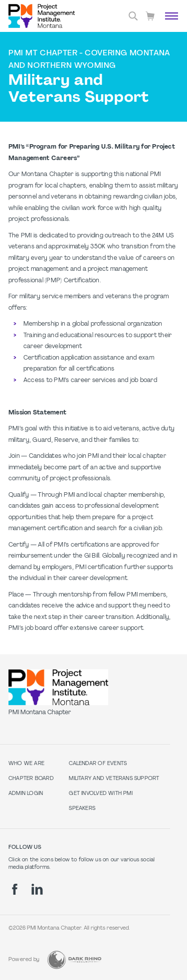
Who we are (26, 764)
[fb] (15, 889)
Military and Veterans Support (114, 779)
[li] (37, 889)
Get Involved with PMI (100, 794)
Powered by (24, 960)
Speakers (82, 809)
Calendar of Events (98, 764)
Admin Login (26, 794)
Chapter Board (31, 779)
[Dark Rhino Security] (74, 960)
